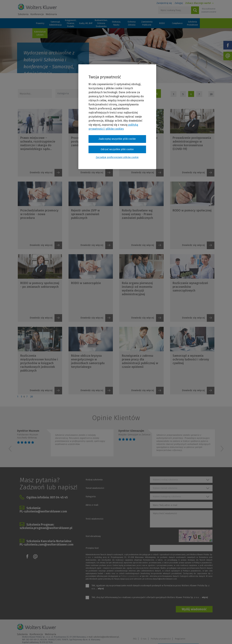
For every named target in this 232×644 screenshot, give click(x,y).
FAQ (163, 628)
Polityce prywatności (130, 576)
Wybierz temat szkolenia (165, 488)
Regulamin (208, 628)
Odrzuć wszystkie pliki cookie (117, 149)
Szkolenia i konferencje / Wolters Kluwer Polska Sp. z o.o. (37, 10)
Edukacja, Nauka (116, 23)
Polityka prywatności (189, 628)
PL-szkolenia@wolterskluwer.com (43, 511)
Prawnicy (40, 23)
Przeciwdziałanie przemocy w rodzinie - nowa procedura (39, 214)
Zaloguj (179, 3)
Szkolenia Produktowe (192, 23)
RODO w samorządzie (86, 283)
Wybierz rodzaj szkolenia (165, 480)
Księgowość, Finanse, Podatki (71, 23)
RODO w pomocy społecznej (192, 210)
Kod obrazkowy (93, 536)
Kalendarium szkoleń (40, 33)
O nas (172, 628)
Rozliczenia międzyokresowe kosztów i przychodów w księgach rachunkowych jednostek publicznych (39, 363)
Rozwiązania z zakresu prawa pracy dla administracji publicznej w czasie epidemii (140, 361)
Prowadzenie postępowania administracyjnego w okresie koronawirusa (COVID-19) (192, 143)
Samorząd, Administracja (55, 23)
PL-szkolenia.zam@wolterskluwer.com (47, 545)
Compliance (177, 23)
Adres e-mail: (92, 505)
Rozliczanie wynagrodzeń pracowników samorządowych (190, 287)
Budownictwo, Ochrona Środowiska (101, 23)
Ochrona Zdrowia (132, 23)
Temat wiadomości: (95, 488)
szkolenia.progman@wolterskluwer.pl (46, 528)
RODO (162, 23)
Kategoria (63, 93)
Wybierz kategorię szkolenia (167, 496)
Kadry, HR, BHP (86, 23)
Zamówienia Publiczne (147, 23)
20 (211, 94)
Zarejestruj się (164, 3)
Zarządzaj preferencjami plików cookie (178, 637)
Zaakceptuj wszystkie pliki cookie (117, 139)
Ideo (213, 637)
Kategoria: (91, 496)
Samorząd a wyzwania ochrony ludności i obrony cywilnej (191, 359)
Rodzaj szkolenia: (94, 480)
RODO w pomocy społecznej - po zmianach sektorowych (40, 285)
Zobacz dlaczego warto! (198, 3)
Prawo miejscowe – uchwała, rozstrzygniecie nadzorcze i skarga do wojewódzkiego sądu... (38, 143)
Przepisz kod (92, 548)
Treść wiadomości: (95, 519)
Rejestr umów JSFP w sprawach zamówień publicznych (85, 214)
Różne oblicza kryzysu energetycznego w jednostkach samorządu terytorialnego (88, 361)
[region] (117, 117)
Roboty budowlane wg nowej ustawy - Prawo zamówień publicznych (137, 214)
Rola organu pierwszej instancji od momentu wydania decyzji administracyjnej (137, 289)
